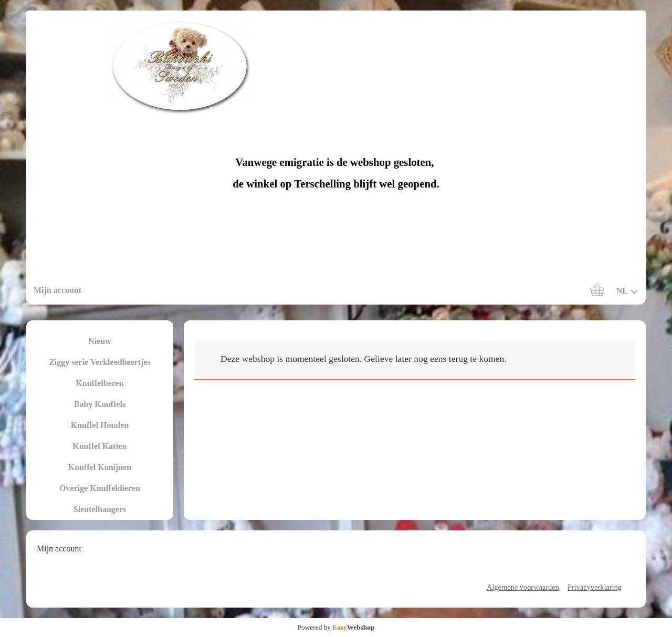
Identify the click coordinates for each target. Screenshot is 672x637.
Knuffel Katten (100, 446)
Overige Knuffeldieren (100, 488)
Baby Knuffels (100, 404)
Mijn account (57, 290)
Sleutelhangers (100, 509)
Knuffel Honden (100, 425)
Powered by (336, 627)
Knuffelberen (99, 383)
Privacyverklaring (595, 587)
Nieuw (100, 341)
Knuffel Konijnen (100, 467)
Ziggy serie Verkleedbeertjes (100, 362)
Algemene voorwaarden (523, 587)
